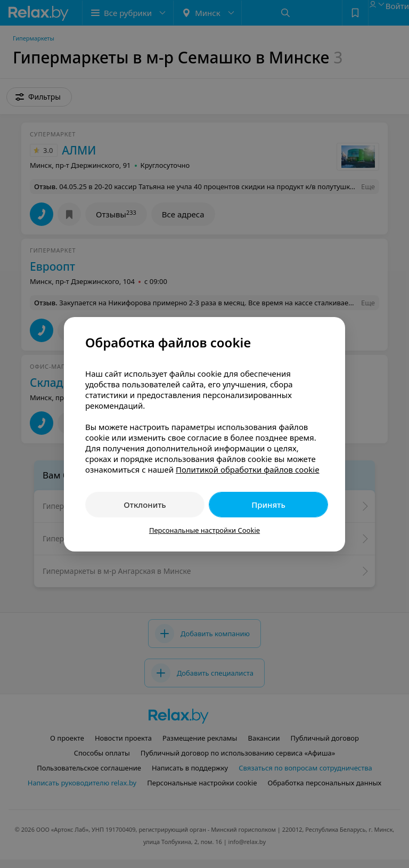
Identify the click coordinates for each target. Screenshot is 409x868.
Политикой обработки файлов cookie (248, 469)
